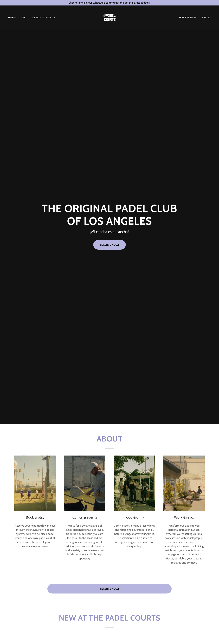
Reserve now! (110, 589)
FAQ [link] (24, 18)
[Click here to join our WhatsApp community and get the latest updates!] (109, 3)
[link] (110, 18)
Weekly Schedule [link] (44, 18)
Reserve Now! (110, 245)
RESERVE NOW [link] (188, 18)
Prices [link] (206, 18)
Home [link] (12, 18)
